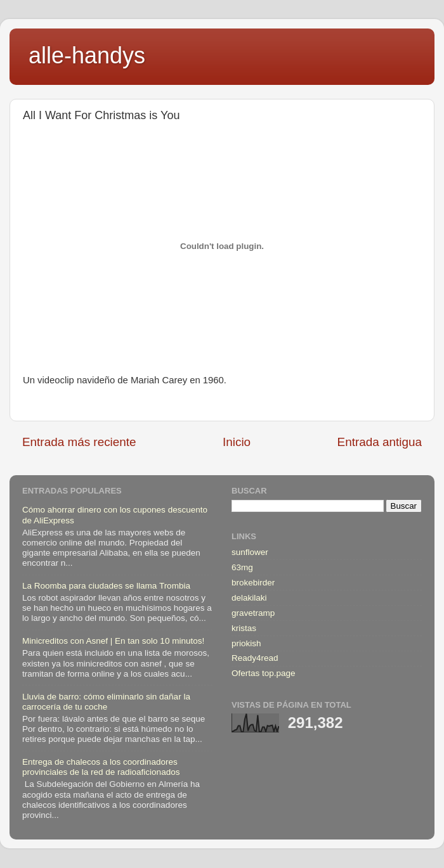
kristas (244, 628)
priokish (246, 643)
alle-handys (87, 55)
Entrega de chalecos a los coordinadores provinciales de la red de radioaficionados (101, 767)
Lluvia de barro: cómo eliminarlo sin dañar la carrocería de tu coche (106, 702)
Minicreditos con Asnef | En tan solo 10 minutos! (113, 641)
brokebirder (253, 583)
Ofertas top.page (264, 673)
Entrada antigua (380, 442)
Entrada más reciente (79, 442)
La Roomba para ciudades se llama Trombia (106, 586)
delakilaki (249, 598)
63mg (242, 567)
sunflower (250, 552)
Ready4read (255, 658)
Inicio (237, 442)
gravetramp (253, 613)
